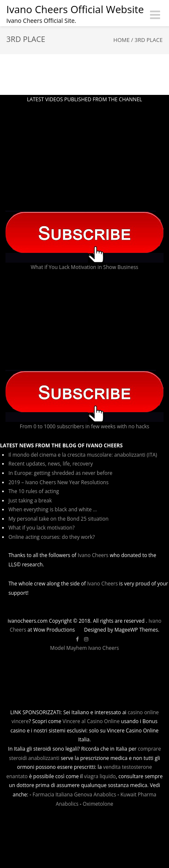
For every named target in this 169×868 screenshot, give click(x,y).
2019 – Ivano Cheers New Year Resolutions (59, 482)
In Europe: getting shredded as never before (60, 473)
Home (121, 40)
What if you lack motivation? (42, 528)
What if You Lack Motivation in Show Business (85, 267)
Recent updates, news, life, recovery (51, 464)
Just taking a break (30, 501)
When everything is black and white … (53, 509)
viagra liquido (100, 776)
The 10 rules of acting (34, 491)
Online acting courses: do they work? (52, 537)
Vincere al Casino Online (91, 721)
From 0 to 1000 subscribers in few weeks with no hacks (85, 426)
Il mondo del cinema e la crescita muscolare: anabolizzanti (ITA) (83, 455)
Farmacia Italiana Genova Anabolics (74, 795)
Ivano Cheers (93, 555)
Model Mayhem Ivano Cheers (85, 648)
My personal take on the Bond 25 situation (59, 519)
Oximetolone (98, 804)
